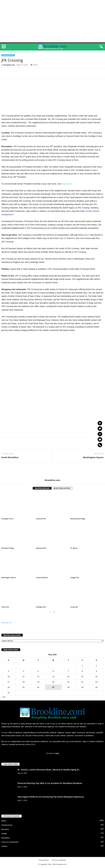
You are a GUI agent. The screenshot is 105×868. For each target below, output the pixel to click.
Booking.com (7, 623)
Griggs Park (75, 578)
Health (4, 834)
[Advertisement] (52, 21)
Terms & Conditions (59, 861)
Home (3, 53)
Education (6, 838)
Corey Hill (74, 607)
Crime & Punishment (10, 843)
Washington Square (93, 458)
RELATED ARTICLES (42, 489)
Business (5, 830)
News (4, 821)
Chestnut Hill (41, 519)
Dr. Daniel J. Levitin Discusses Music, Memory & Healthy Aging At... (49, 770)
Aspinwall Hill (41, 549)
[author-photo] (52, 471)
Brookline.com (9, 65)
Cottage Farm (41, 607)
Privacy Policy (44, 861)
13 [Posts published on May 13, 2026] (53, 677)
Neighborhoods (13, 53)
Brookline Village (8, 549)
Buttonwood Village (78, 519)
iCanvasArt (66, 184)
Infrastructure (7, 826)
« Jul (3, 697)
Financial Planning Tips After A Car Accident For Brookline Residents (50, 784)
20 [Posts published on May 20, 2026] (53, 682)
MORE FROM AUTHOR (62, 489)
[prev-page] (51, 612)
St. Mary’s (74, 549)
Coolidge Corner (7, 519)
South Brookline (10, 458)
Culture (4, 847)
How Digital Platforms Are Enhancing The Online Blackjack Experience (51, 797)
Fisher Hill (5, 607)
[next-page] (54, 612)
